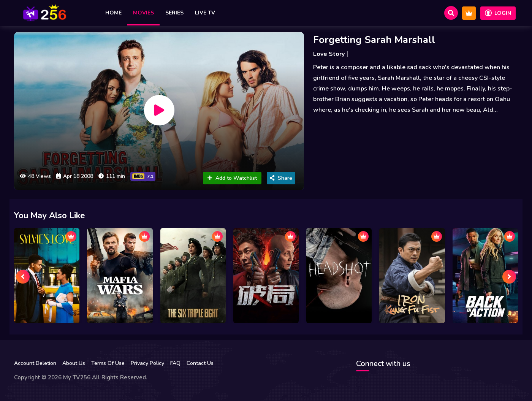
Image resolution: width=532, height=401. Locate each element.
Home (113, 13)
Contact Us (200, 363)
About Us (74, 363)
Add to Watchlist (232, 178)
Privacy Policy (147, 363)
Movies (143, 13)
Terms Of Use (108, 363)
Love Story (329, 54)
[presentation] (23, 277)
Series (174, 13)
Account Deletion (35, 363)
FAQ (175, 363)
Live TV (205, 13)
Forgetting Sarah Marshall (374, 40)
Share (281, 178)
